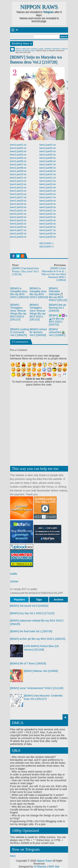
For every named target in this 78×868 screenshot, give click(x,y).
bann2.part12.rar (18, 181)
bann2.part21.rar (18, 211)
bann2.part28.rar (18, 234)
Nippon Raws (39, 7)
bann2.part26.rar (18, 227)
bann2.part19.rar (18, 204)
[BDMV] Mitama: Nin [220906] (41, 671)
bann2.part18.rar (18, 201)
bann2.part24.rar (18, 220)
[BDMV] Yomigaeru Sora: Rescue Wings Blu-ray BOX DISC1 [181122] (38, 312)
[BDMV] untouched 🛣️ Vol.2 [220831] (57, 332)
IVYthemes (40, 867)
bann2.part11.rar (18, 178)
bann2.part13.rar (18, 184)
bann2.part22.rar (18, 214)
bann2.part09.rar (18, 171)
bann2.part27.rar (18, 230)
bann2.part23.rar (18, 217)
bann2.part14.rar (18, 188)
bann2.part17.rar (18, 197)
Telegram (48, 12)
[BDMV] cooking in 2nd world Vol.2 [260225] (19, 332)
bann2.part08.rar (18, 168)
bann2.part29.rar (18, 237)
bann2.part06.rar (18, 161)
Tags (39, 600)
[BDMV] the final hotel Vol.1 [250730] (31, 631)
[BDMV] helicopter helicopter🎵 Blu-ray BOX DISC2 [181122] (58, 294)
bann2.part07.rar (18, 165)
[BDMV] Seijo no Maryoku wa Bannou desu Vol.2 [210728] (36, 60)
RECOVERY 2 (47, 247)
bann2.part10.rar (18, 174)
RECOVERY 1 (47, 243)
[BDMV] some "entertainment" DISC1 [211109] (37, 688)
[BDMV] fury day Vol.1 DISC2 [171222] (32, 613)
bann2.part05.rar (18, 158)
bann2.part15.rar (18, 191)
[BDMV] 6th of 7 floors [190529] (28, 663)
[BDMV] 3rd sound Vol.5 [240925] (29, 606)
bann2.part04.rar (18, 155)
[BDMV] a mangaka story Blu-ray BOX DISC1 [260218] (19, 293)
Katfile (14, 574)
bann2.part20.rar (18, 207)
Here (13, 856)
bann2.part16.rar (18, 194)
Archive (59, 600)
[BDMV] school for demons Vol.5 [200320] (38, 332)
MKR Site (54, 867)
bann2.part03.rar (18, 151)
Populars (19, 600)
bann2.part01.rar (18, 145)
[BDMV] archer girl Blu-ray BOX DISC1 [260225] (38, 639)
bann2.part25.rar (18, 224)
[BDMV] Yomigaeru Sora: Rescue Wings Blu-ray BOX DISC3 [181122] (18, 312)
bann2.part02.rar (18, 148)
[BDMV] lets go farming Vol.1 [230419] (57, 308)
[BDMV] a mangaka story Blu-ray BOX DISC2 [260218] (39, 293)
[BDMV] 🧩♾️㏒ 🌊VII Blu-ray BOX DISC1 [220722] (58, 320)
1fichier (14, 581)
